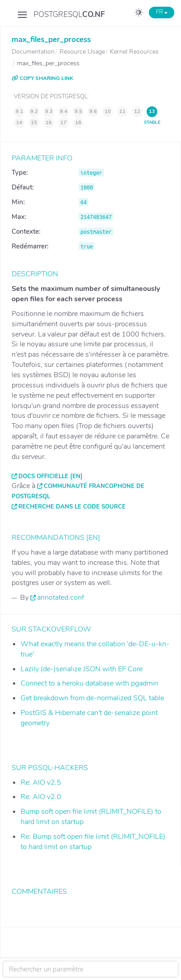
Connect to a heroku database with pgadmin (89, 683)
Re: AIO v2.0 (41, 797)
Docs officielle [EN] (51, 476)
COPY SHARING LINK (42, 78)
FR (162, 12)
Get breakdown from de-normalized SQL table (92, 698)
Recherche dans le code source (72, 507)
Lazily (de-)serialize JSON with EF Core (82, 669)
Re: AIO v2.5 (41, 782)
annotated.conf (61, 597)
